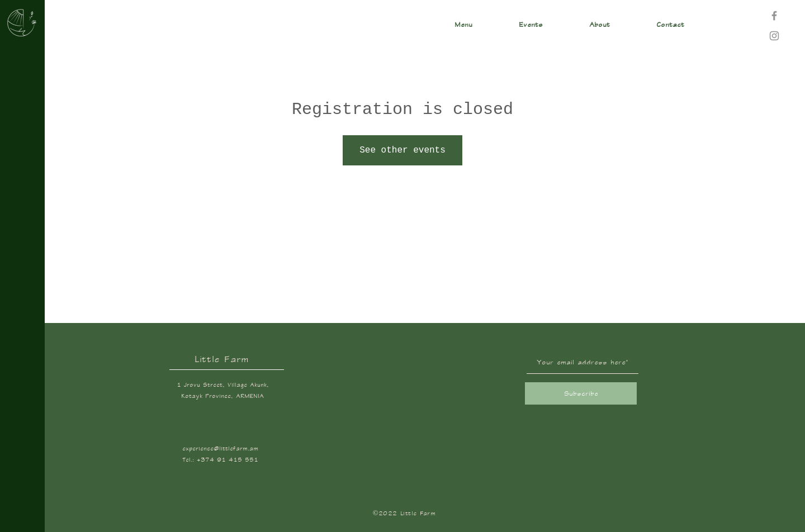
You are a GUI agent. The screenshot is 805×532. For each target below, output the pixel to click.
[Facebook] (774, 16)
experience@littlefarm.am (220, 448)
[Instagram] (774, 36)
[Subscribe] (581, 393)
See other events (402, 150)
